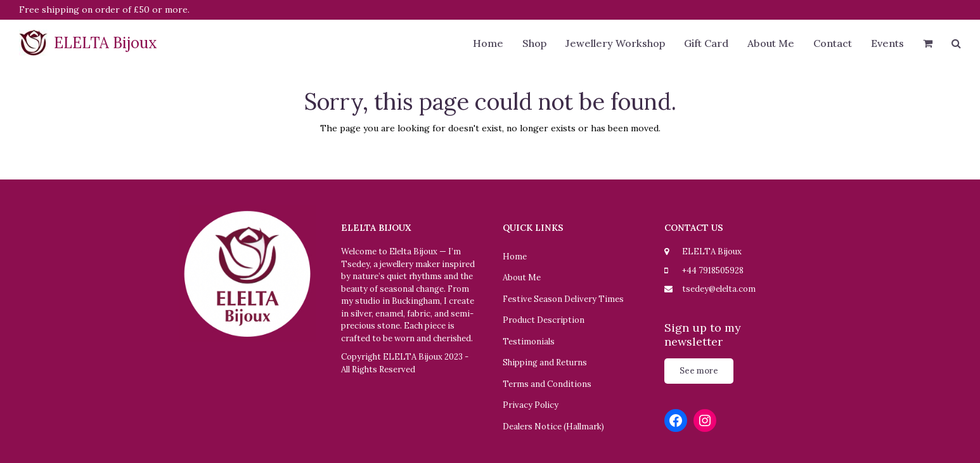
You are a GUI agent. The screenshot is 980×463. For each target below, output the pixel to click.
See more (699, 371)
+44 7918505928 (713, 271)
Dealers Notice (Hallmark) (553, 427)
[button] (928, 44)
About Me (522, 277)
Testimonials (529, 342)
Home (515, 257)
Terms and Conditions (547, 384)
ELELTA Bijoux (88, 43)
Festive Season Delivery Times (563, 299)
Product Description (544, 320)
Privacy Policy (531, 405)
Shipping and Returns (545, 362)
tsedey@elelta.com (719, 289)
